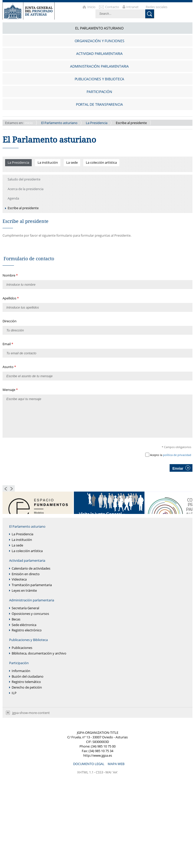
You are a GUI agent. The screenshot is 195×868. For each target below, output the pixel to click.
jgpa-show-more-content (31, 713)
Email (7, 344)
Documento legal (89, 764)
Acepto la (171, 455)
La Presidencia (97, 123)
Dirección (10, 321)
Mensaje (9, 390)
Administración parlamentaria (32, 600)
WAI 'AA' (112, 772)
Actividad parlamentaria (27, 561)
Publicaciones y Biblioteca (28, 640)
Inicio (92, 7)
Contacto (112, 7)
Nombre (9, 275)
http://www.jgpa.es (98, 755)
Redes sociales (157, 7)
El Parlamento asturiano (59, 123)
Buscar (150, 14)
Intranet (133, 7)
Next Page (12, 488)
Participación (19, 663)
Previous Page (6, 488)
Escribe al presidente (131, 123)
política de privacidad (177, 455)
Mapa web (116, 764)
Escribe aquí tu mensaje (97, 416)
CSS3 (99, 772)
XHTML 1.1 (85, 772)
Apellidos (10, 298)
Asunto (8, 367)
